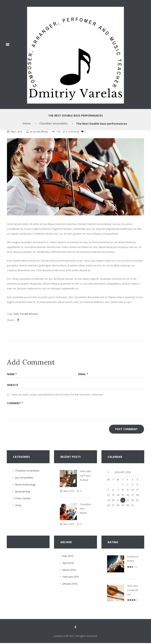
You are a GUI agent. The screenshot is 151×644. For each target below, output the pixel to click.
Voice (18, 506)
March (69, 571)
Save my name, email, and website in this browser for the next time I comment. (57, 395)
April (68, 564)
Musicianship (23, 492)
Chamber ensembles (53, 124)
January (70, 584)
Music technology (25, 485)
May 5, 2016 (17, 132)
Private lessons (29, 314)
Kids (16, 314)
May (68, 557)
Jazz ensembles (25, 478)
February (71, 577)
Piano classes (23, 499)
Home (27, 124)
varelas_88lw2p (41, 132)
